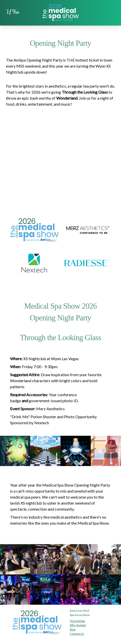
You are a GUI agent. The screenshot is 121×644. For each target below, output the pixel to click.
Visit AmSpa (77, 621)
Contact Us (77, 634)
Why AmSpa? (78, 625)
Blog (73, 629)
